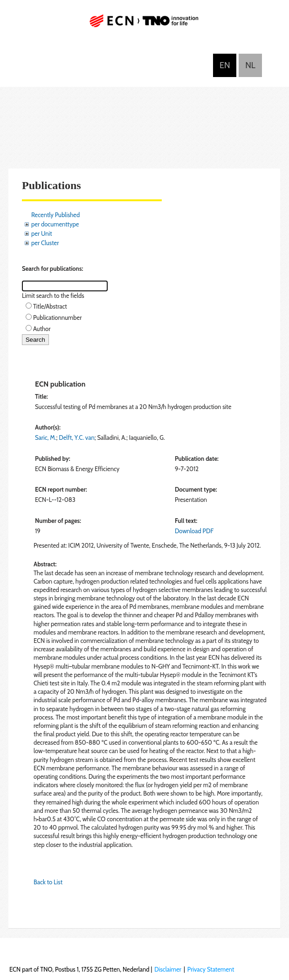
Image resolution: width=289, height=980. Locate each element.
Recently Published (55, 215)
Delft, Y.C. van (76, 437)
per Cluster (45, 243)
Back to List (48, 882)
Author (42, 329)
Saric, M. (46, 437)
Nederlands (250, 65)
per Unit (42, 233)
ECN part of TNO (144, 25)
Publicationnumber (57, 317)
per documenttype (55, 224)
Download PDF (194, 531)
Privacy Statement (211, 969)
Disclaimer (168, 969)
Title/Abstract (50, 306)
